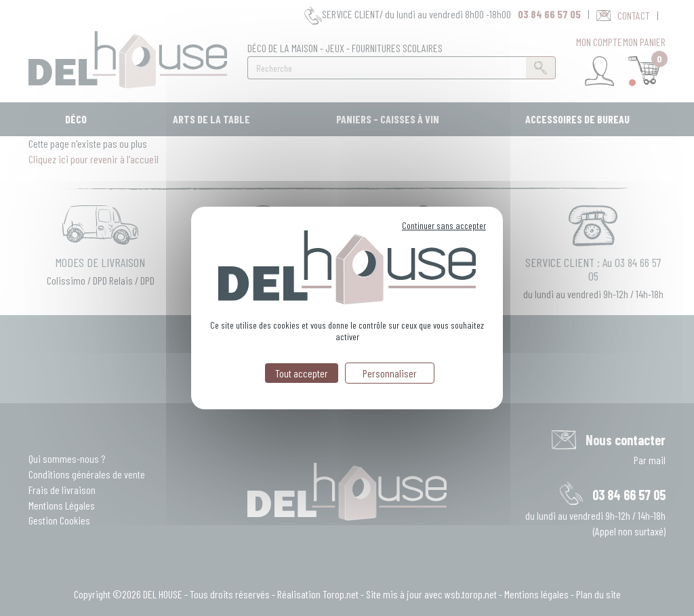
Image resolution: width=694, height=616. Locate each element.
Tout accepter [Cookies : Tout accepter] (302, 373)
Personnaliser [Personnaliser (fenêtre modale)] (390, 373)
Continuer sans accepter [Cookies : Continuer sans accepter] (444, 225)
